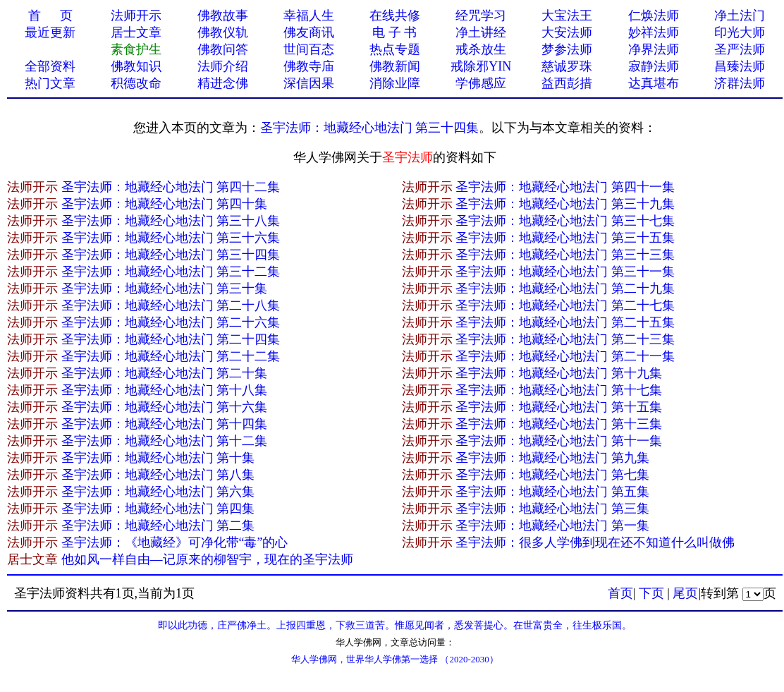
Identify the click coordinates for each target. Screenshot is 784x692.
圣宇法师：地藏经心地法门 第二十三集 (565, 339)
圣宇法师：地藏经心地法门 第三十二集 (171, 272)
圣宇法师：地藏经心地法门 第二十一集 (565, 356)
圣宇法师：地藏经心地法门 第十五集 (559, 407)
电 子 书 (394, 32)
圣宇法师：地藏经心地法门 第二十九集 (565, 289)
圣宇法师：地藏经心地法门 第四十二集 (171, 187)
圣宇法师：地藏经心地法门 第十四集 (165, 424)
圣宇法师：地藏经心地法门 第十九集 (559, 373)
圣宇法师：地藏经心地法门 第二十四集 (171, 339)
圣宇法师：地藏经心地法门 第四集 (158, 509)
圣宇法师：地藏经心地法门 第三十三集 (565, 255)
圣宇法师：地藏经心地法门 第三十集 (165, 289)
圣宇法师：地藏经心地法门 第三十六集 (171, 238)
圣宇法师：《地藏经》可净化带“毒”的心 (175, 542)
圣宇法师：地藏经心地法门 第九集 (552, 458)
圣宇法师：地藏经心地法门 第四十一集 (565, 187)
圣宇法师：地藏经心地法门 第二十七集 (565, 305)
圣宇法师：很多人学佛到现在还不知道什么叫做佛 (595, 542)
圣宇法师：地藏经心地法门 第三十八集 (171, 221)
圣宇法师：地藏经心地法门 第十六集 (165, 407)
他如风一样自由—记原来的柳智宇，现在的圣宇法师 (207, 559)
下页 (651, 593)
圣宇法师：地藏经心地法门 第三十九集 (565, 204)
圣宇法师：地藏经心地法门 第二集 (158, 526)
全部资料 (50, 66)
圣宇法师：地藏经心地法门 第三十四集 (370, 128)
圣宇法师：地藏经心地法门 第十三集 (559, 424)
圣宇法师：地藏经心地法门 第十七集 (559, 390)
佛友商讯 (309, 32)
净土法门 (740, 16)
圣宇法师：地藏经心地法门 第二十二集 (171, 356)
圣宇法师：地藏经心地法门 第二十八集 (171, 305)
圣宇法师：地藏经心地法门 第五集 (552, 492)
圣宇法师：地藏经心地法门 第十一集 (559, 441)
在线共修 (395, 16)
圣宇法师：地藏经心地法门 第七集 (552, 475)
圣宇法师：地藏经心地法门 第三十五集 (565, 238)
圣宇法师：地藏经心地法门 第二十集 (165, 373)
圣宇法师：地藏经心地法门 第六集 (158, 492)
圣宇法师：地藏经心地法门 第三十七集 (565, 221)
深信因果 (309, 83)
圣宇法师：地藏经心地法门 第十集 (158, 458)
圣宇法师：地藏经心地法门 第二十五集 (565, 322)
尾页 (685, 593)
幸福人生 (309, 16)
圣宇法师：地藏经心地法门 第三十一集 (565, 272)
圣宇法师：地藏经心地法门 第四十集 (165, 204)
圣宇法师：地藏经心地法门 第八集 (158, 475)
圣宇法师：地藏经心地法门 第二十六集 (171, 322)
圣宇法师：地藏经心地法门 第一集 (552, 526)
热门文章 (50, 83)
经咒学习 (481, 16)
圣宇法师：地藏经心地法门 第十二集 (165, 441)
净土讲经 (481, 32)
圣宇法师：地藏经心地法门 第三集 (552, 509)
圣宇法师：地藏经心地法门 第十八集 (165, 390)
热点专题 (395, 49)
